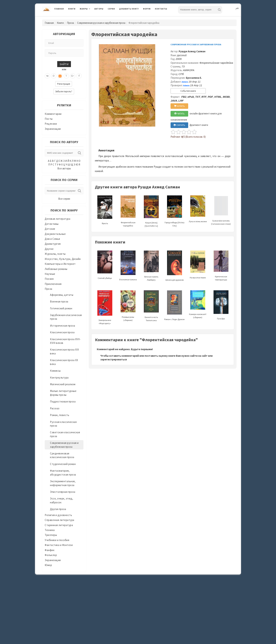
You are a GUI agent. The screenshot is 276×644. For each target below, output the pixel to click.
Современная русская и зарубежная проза (101, 23)
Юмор (48, 565)
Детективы (52, 224)
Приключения (53, 284)
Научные (50, 274)
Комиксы (55, 371)
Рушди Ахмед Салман (192, 51)
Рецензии (51, 124)
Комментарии (53, 114)
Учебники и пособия (57, 540)
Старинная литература (59, 525)
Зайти (64, 64)
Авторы (99, 9)
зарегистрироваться (114, 359)
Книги (72, 9)
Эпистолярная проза (63, 492)
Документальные (55, 234)
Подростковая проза (63, 401)
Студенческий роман (63, 464)
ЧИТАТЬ (179, 114)
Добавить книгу (129, 9)
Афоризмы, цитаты (62, 295)
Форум (147, 9)
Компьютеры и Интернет (60, 264)
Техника (50, 530)
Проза (70, 23)
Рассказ (55, 408)
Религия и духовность (58, 515)
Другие (49, 249)
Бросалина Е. (194, 78)
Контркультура (59, 378)
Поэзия (49, 279)
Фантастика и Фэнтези (59, 545)
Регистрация (64, 84)
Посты (49, 119)
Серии (111, 9)
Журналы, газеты (55, 254)
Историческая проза (62, 326)
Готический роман (61, 308)
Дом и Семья (52, 239)
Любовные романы (56, 269)
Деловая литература (57, 219)
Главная (59, 9)
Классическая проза (62, 332)
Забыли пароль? (64, 91)
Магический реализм (63, 384)
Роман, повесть (60, 415)
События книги (188, 91)
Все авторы (64, 168)
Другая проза (58, 509)
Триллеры (51, 535)
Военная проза (59, 301)
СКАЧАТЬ (179, 125)
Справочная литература (59, 520)
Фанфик (50, 550)
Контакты (161, 9)
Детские (50, 229)
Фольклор (51, 555)
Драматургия (53, 244)
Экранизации (53, 129)
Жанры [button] (84, 9)
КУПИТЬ (179, 106)
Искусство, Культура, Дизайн (63, 259)
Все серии (64, 199)
